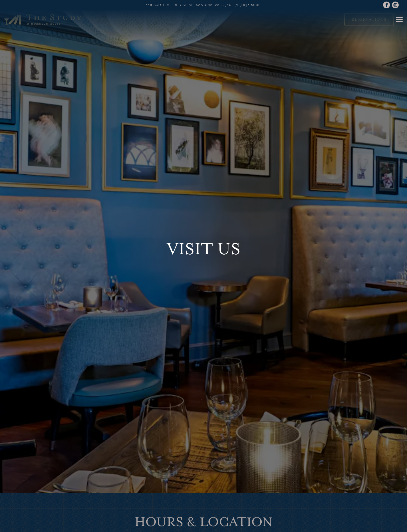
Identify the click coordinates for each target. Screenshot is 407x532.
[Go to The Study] (189, 5)
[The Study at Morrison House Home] (43, 19)
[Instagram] (395, 5)
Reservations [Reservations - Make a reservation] (369, 19)
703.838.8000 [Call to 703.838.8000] (248, 5)
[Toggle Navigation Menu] (399, 19)
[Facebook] (386, 5)
